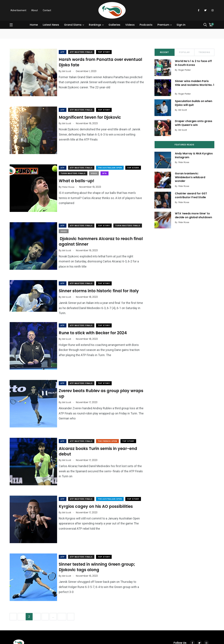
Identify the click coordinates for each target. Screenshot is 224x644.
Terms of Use (35, 628)
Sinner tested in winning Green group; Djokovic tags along (100, 540)
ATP (66, 52)
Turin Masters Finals (94, 167)
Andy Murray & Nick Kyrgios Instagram (195, 155)
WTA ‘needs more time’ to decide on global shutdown (195, 215)
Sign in (181, 25)
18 (62, 586)
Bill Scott (184, 110)
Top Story (107, 52)
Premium (164, 25)
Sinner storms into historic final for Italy (102, 277)
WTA (125, 167)
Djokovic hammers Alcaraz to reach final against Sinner (99, 231)
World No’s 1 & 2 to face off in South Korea (195, 63)
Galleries (115, 25)
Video (115, 167)
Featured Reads (184, 145)
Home (34, 25)
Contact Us (19, 628)
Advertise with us (106, 628)
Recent (164, 52)
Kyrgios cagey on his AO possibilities (99, 488)
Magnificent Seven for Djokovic (93, 114)
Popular (184, 52)
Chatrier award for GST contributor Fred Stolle (192, 195)
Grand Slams (73, 25)
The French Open (111, 421)
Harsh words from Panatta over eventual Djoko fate (94, 62)
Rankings (96, 25)
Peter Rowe (185, 162)
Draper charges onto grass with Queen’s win (195, 123)
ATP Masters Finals (85, 52)
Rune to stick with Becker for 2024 (96, 319)
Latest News (51, 25)
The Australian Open (113, 161)
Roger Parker (186, 70)
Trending (204, 52)
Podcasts (147, 25)
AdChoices (52, 628)
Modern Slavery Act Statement (77, 628)
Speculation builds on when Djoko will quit (195, 103)
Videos (130, 25)
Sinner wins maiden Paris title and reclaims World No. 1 (195, 85)
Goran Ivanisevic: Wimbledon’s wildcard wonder (191, 177)
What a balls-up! (80, 174)
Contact (47, 10)
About (35, 10)
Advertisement (18, 10)
